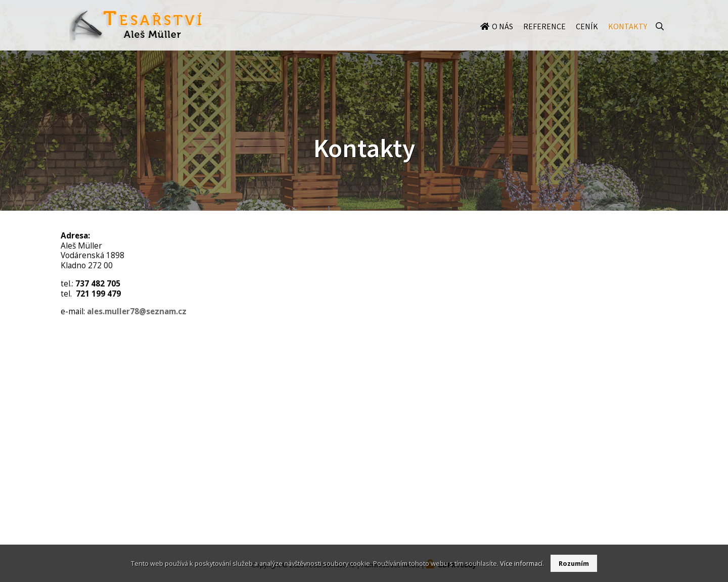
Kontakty (628, 36)
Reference (544, 36)
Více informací (521, 563)
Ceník (587, 36)
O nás (503, 36)
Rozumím (574, 563)
